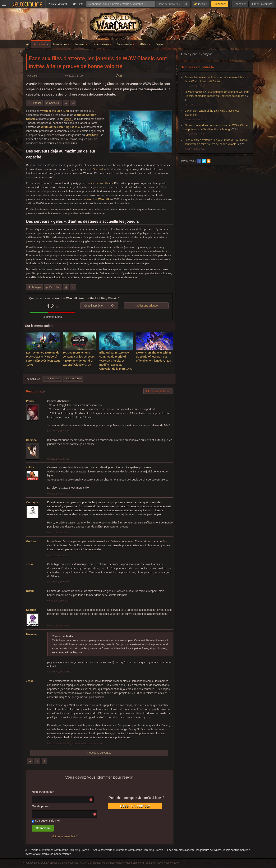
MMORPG (92, 135)
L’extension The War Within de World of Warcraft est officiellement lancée (153, 357)
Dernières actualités (196, 67)
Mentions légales (69, 863)
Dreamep (32, 634)
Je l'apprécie (94, 306)
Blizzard (98, 169)
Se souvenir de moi (47, 821)
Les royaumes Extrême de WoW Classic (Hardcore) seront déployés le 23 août (43, 359)
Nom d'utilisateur (43, 792)
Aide (159, 863)
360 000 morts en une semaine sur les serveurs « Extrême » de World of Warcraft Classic (79, 359)
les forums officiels (102, 183)
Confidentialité (96, 863)
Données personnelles (118, 863)
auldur (30, 467)
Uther (35, 76)
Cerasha (31, 440)
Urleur (30, 591)
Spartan (31, 610)
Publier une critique (146, 306)
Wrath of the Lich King (55, 111)
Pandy (30, 401)
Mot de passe (40, 806)
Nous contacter (172, 863)
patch (68, 119)
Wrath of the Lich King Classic (60, 127)
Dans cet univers (169, 4)
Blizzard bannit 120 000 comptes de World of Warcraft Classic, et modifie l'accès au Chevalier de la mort (116, 361)
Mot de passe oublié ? (65, 836)
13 (235, 129)
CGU (83, 863)
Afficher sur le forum (158, 391)
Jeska (30, 564)
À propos (53, 863)
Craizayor (32, 502)
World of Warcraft (98, 199)
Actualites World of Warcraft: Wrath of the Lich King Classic (128, 850)
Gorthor (31, 541)
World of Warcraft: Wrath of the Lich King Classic (60, 850)
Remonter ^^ (244, 850)
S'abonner (220, 4)
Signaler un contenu (144, 863)
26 (119, 76)
